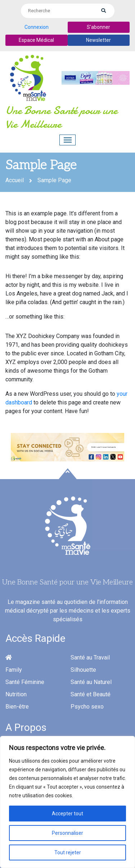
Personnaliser (67, 833)
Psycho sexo (87, 707)
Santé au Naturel (91, 682)
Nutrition (16, 694)
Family (14, 670)
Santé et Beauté (91, 694)
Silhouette (83, 670)
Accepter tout (67, 814)
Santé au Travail (90, 657)
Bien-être (17, 707)
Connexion (37, 27)
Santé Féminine (25, 682)
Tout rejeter (68, 852)
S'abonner (98, 27)
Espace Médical (36, 40)
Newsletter (98, 40)
